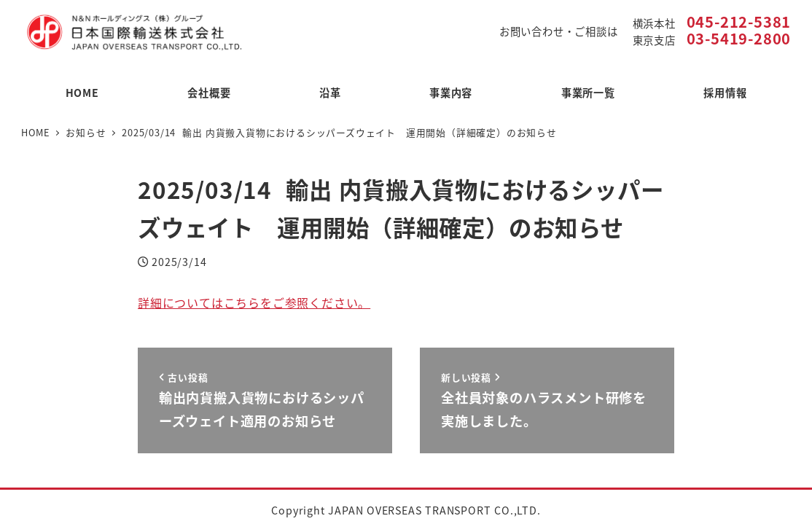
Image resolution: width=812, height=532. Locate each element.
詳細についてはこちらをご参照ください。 (254, 302)
